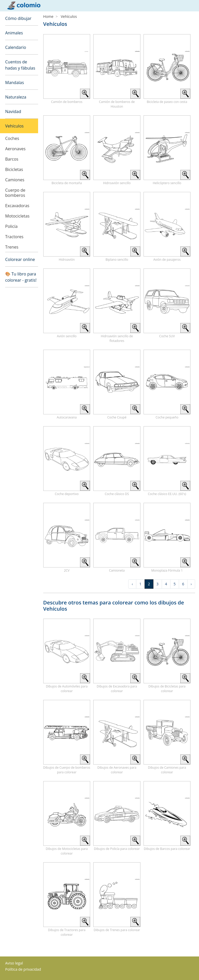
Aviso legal (14, 963)
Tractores (14, 237)
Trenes (12, 247)
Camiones (15, 180)
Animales (14, 33)
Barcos (12, 159)
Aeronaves (15, 149)
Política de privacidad (23, 969)
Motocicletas (17, 216)
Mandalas (15, 83)
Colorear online (20, 259)
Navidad (13, 111)
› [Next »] (191, 584)
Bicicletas (14, 169)
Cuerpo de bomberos (15, 193)
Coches (12, 138)
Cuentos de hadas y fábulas (20, 65)
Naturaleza (16, 97)
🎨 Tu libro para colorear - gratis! (21, 277)
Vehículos (14, 126)
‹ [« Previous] (132, 584)
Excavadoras (17, 206)
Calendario (16, 47)
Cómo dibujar (18, 18)
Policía (11, 226)
